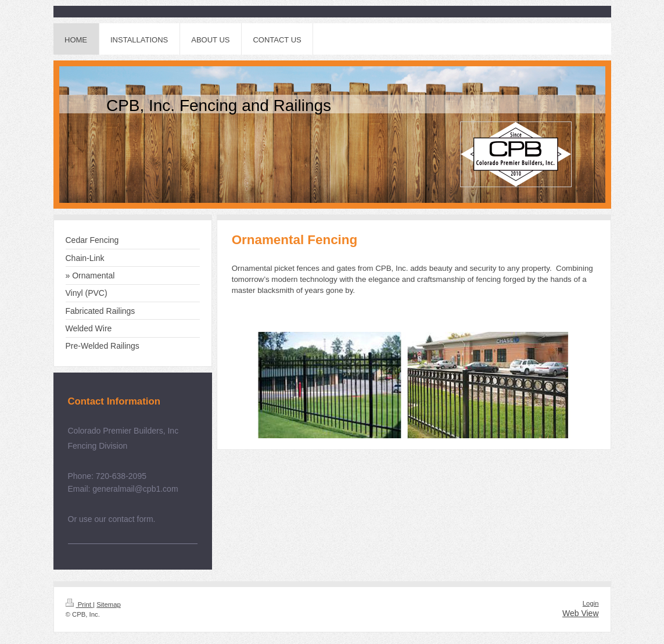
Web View (581, 613)
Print (80, 604)
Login (591, 603)
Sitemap (109, 604)
